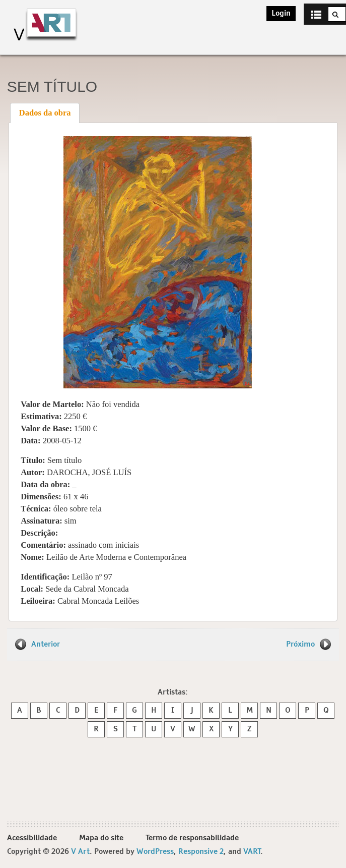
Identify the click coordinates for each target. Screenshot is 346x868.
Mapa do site (101, 838)
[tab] (45, 113)
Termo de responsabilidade (192, 838)
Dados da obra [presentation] (45, 113)
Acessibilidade (32, 838)
